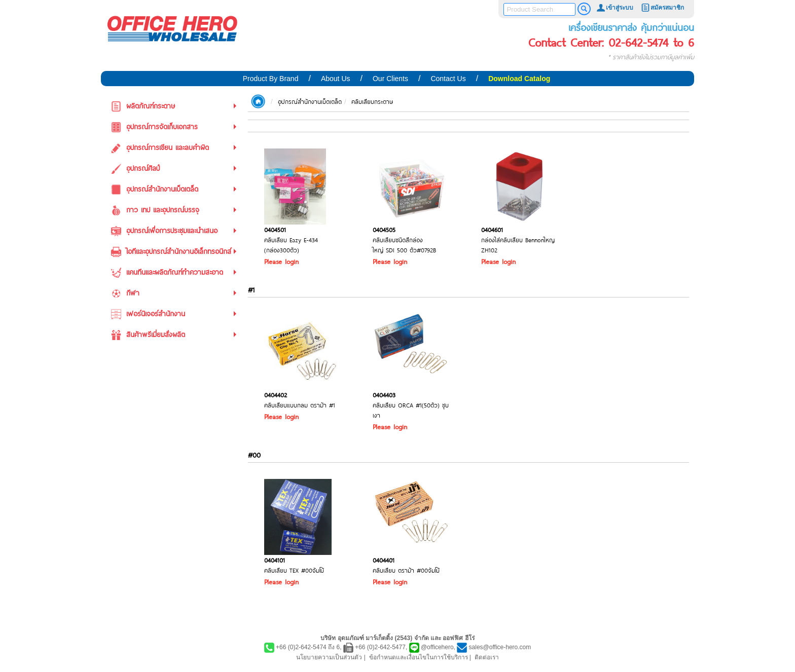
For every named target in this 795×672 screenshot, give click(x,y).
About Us (336, 79)
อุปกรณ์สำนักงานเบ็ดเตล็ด (310, 101)
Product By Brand (271, 79)
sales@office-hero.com (500, 647)
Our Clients (390, 79)
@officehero (437, 647)
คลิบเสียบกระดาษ (372, 101)
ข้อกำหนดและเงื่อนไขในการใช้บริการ (419, 657)
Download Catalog (519, 79)
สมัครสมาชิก (662, 8)
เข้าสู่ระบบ (615, 8)
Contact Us (448, 79)
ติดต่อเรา (487, 657)
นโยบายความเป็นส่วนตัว (329, 657)
